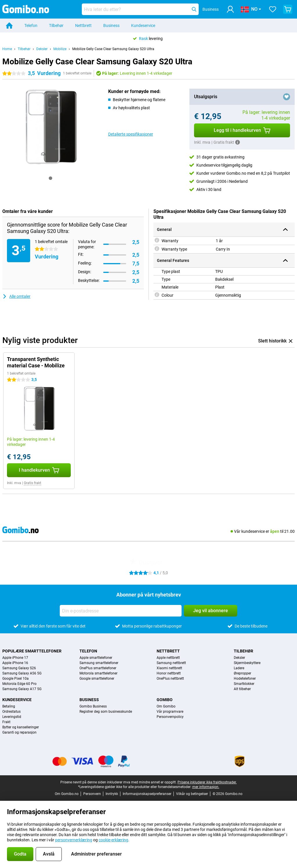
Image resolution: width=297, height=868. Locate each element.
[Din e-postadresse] (121, 611)
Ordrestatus (11, 712)
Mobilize (60, 49)
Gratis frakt (32, 483)
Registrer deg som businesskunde (106, 712)
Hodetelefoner (245, 679)
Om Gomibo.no (67, 794)
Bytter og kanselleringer (21, 727)
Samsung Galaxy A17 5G (22, 689)
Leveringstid (12, 717)
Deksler (42, 49)
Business (111, 25)
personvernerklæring (74, 840)
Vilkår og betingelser (192, 794)
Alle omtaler (16, 296)
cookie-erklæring (113, 840)
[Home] (9, 25)
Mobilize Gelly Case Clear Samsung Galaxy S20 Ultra (113, 49)
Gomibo (165, 700)
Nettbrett (83, 25)
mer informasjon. (206, 787)
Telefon (31, 25)
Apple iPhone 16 (15, 663)
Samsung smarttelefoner (99, 663)
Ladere (239, 668)
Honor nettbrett (169, 673)
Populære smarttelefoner (32, 651)
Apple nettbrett (168, 658)
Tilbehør (56, 25)
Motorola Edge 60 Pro (19, 684)
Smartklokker (244, 684)
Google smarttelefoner (97, 679)
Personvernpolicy (170, 717)
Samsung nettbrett (171, 663)
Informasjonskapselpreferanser (147, 794)
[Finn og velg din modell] (140, 9)
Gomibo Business (93, 706)
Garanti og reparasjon (19, 732)
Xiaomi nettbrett (169, 668)
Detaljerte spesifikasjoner (131, 134)
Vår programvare (170, 712)
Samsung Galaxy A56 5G (22, 673)
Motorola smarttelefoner (98, 673)
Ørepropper (242, 673)
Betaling (9, 706)
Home (7, 49)
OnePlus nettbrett (170, 679)
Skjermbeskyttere (247, 663)
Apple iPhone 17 (15, 658)
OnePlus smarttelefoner (98, 668)
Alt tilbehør (242, 689)
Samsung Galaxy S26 (19, 668)
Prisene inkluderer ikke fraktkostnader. (207, 782)
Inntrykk (112, 794)
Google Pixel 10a (16, 679)
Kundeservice (143, 25)
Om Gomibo (166, 706)
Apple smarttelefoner (96, 658)
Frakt (6, 722)
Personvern (92, 794)
